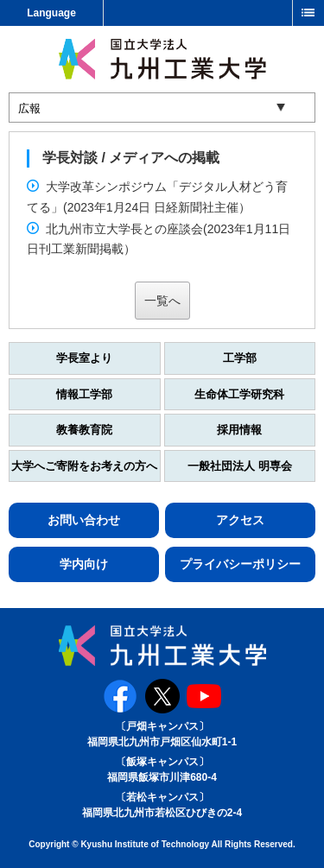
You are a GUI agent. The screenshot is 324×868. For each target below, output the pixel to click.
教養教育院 (84, 430)
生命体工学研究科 (239, 394)
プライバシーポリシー (240, 564)
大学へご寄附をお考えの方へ (84, 466)
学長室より (84, 358)
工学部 (240, 358)
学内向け (84, 564)
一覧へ (162, 301)
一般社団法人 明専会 (240, 466)
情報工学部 (84, 394)
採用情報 (239, 430)
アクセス (240, 520)
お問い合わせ (84, 520)
